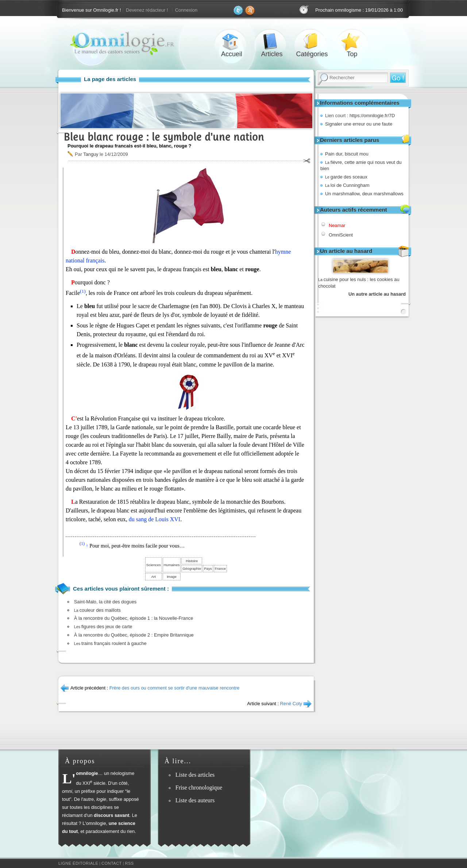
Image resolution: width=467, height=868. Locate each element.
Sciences (153, 565)
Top (352, 41)
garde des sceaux (346, 177)
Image (172, 577)
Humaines (172, 565)
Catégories (312, 41)
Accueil (232, 41)
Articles (272, 41)
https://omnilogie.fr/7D (372, 116)
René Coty (291, 704)
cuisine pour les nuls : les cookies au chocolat (359, 283)
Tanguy (91, 154)
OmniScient (341, 235)
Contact (112, 863)
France (220, 569)
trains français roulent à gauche (110, 643)
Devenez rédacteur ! (147, 10)
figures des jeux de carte (103, 627)
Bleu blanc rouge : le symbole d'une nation (164, 137)
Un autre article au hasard (377, 294)
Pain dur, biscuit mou (347, 154)
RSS (130, 863)
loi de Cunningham (347, 185)
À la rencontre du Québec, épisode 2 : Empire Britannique (134, 635)
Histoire (192, 561)
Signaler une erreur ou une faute (359, 124)
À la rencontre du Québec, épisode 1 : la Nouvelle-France (134, 618)
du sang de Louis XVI (155, 519)
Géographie (192, 569)
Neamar (337, 225)
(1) (83, 291)
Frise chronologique (199, 788)
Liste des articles (195, 775)
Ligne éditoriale (78, 863)
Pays (208, 569)
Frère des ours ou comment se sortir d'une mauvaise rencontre (175, 688)
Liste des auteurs (195, 800)
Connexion (186, 10)
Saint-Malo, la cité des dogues (105, 602)
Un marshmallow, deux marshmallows (364, 194)
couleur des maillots (97, 610)
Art (154, 577)
